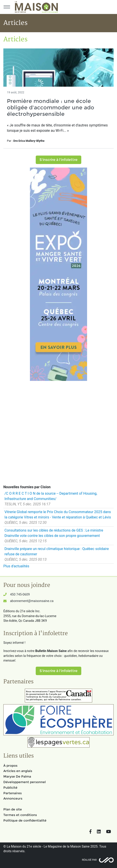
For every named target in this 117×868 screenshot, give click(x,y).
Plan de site (13, 809)
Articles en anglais (18, 771)
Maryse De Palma (17, 776)
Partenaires (13, 793)
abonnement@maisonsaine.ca (32, 601)
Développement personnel (25, 782)
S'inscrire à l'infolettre (58, 160)
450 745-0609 (20, 595)
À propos (10, 766)
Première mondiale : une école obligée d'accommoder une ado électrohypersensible (51, 107)
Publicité (10, 788)
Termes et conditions (20, 815)
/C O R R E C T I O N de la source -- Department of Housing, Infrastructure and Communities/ (51, 496)
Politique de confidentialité (25, 820)
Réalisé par (89, 860)
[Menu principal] (7, 7)
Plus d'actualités (16, 566)
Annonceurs (13, 798)
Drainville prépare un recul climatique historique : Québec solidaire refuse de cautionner (57, 551)
